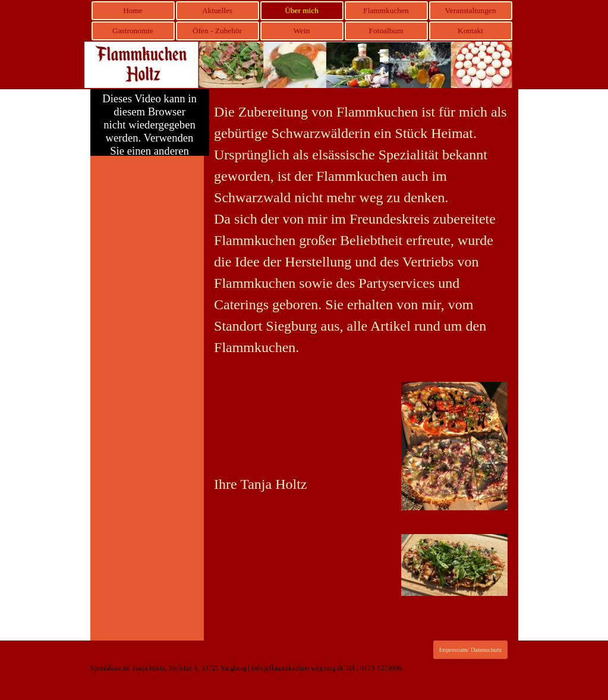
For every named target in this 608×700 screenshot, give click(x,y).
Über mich (302, 10)
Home (133, 10)
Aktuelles (217, 10)
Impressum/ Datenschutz (471, 650)
